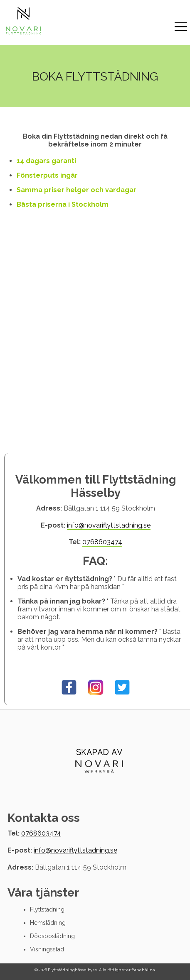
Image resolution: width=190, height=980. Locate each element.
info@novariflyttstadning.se (109, 525)
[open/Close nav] (181, 28)
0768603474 (102, 542)
